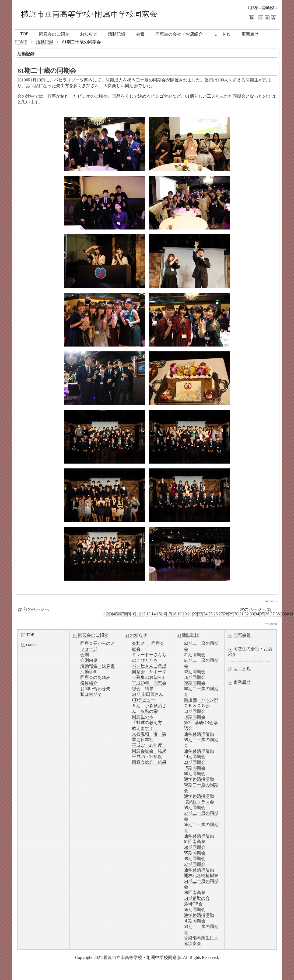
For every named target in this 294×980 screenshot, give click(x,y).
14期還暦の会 (197, 898)
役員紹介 (89, 683)
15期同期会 (195, 768)
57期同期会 (195, 864)
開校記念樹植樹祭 (201, 876)
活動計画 (89, 672)
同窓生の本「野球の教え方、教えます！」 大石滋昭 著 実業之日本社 (149, 728)
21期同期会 (195, 655)
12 (143, 614)
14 (153, 614)
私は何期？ (91, 694)
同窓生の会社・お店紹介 (179, 34)
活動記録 (117, 34)
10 (133, 614)
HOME (21, 42)
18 (174, 614)
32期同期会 (195, 672)
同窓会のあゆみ (95, 677)
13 (148, 614)
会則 (85, 655)
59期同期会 (195, 808)
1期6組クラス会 (199, 802)
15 (159, 614)
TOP (254, 7)
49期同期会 (195, 859)
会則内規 (89, 660)
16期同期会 (195, 677)
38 (278, 614)
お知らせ (89, 34)
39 (283, 614)
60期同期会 (195, 774)
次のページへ (256, 609)
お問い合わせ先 (95, 689)
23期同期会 (195, 762)
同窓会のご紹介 (54, 34)
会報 (140, 34)
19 (179, 614)
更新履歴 (250, 34)
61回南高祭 (195, 842)
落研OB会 (193, 904)
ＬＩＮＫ (222, 34)
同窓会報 (239, 635)
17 (169, 614)
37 (272, 614)
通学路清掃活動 (199, 734)
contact (268, 7)
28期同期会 (195, 683)
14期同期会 (195, 757)
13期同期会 (195, 711)
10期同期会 (195, 717)
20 (185, 614)
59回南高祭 (195, 892)
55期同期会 (195, 853)
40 (288, 614)
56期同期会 (195, 909)
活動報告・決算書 (97, 666)
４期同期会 (195, 921)
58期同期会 (195, 847)
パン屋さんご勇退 (149, 666)
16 (164, 614)
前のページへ (33, 609)
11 (138, 614)
